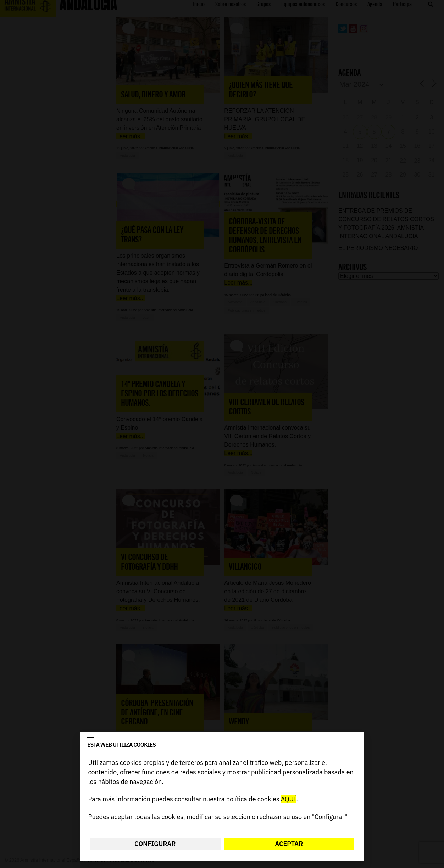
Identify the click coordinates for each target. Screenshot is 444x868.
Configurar (155, 844)
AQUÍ (288, 799)
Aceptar (289, 844)
